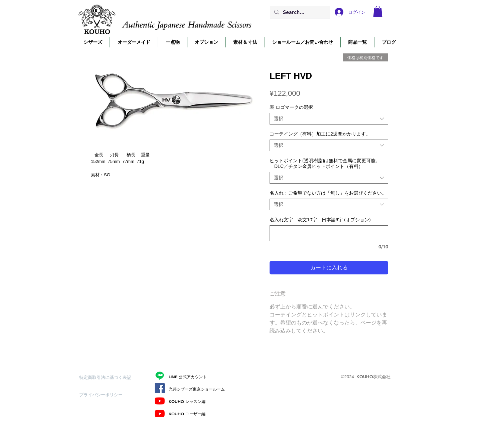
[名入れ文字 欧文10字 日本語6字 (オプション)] (329, 233)
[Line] (160, 376)
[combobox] (329, 119)
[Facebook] (160, 388)
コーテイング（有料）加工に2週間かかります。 (320, 134)
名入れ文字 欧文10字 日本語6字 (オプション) (320, 220)
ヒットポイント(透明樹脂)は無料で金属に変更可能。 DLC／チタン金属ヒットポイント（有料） (325, 163)
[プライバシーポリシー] (103, 395)
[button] (378, 11)
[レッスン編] (160, 401)
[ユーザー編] (160, 414)
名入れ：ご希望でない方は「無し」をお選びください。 (328, 193)
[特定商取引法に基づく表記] (105, 377)
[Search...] (299, 12)
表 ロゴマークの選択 (291, 107)
